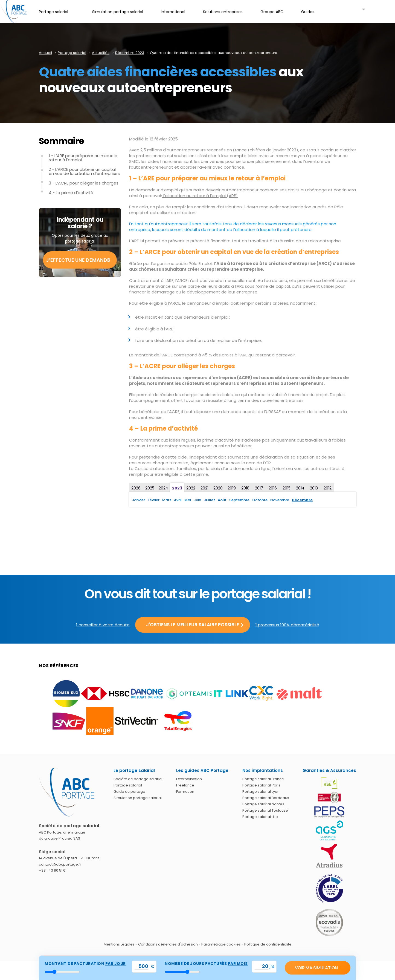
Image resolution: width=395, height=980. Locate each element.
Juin (197, 500)
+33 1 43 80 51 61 (53, 870)
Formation (185, 792)
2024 (163, 488)
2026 (136, 488)
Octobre (260, 500)
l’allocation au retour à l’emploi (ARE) (200, 196)
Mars (167, 500)
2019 (232, 488)
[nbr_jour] (182, 972)
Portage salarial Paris (261, 785)
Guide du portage (129, 792)
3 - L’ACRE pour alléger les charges (84, 183)
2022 (191, 488)
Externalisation (189, 779)
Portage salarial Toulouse (265, 810)
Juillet (209, 500)
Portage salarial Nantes (263, 804)
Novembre (280, 500)
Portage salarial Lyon (261, 792)
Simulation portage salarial (138, 798)
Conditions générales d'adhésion (168, 944)
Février (154, 500)
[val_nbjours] (262, 966)
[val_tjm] (141, 966)
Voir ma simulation (316, 968)
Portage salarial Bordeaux (266, 798)
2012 (328, 488)
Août (222, 500)
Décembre (302, 500)
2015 (287, 488)
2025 (150, 488)
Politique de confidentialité (268, 944)
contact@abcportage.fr (60, 864)
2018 (245, 488)
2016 (273, 488)
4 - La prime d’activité (71, 193)
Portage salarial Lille (260, 817)
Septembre (239, 500)
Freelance (185, 785)
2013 (314, 488)
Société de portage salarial (138, 779)
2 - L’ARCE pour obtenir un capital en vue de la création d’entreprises (84, 171)
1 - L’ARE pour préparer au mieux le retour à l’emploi (83, 158)
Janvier (138, 500)
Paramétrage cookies (221, 944)
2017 (259, 488)
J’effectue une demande (78, 260)
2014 (300, 488)
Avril (178, 500)
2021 (204, 488)
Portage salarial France (263, 779)
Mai (188, 500)
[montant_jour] (62, 972)
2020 (218, 488)
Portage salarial (128, 785)
